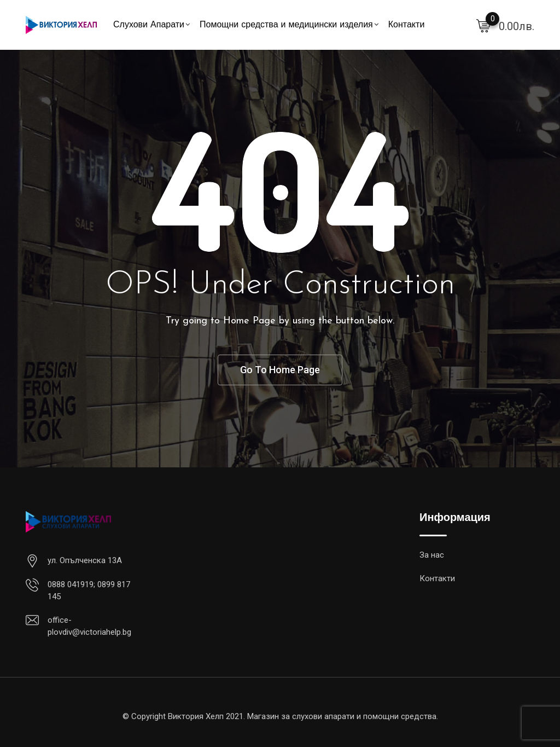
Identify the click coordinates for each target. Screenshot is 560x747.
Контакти (407, 25)
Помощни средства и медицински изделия (286, 25)
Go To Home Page (280, 370)
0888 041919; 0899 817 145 (89, 591)
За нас (432, 555)
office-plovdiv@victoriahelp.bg (89, 626)
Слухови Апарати (149, 25)
